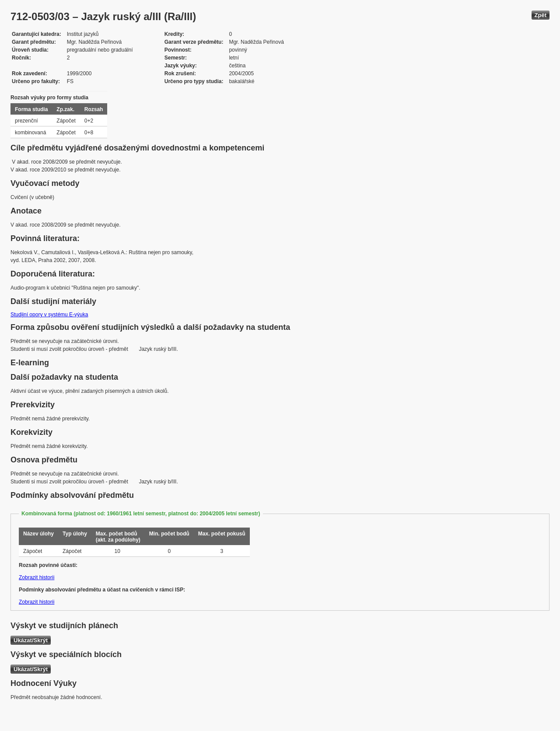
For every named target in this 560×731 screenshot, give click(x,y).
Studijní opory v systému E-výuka (49, 315)
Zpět (541, 15)
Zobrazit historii (37, 577)
